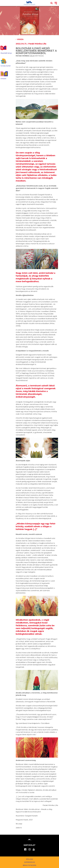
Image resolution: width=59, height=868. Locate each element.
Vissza (20, 39)
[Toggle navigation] (56, 3)
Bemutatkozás (29, 865)
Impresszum (29, 862)
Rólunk (30, 859)
